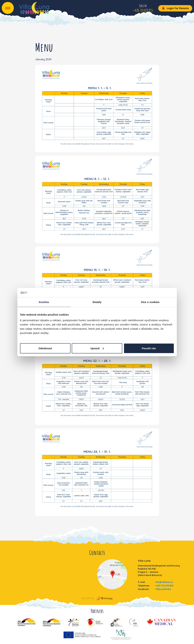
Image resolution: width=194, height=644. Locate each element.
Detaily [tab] (97, 302)
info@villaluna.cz (164, 582)
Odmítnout (45, 348)
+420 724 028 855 (164, 586)
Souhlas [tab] (44, 302)
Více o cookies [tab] (150, 302)
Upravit (97, 348)
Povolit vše (149, 348)
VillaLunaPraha (163, 589)
